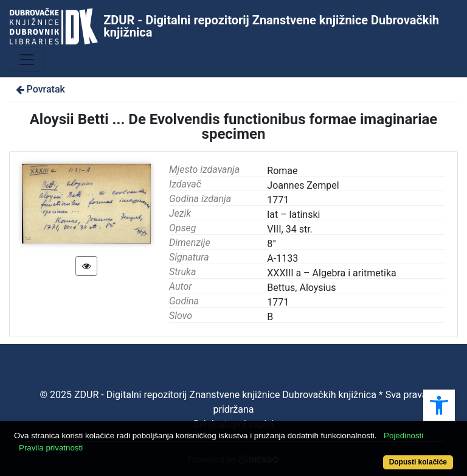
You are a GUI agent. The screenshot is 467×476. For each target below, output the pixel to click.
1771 (278, 302)
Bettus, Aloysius (301, 288)
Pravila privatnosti (51, 448)
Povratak (40, 89)
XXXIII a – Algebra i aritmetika (331, 273)
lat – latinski (293, 215)
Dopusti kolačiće (418, 462)
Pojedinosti (403, 436)
